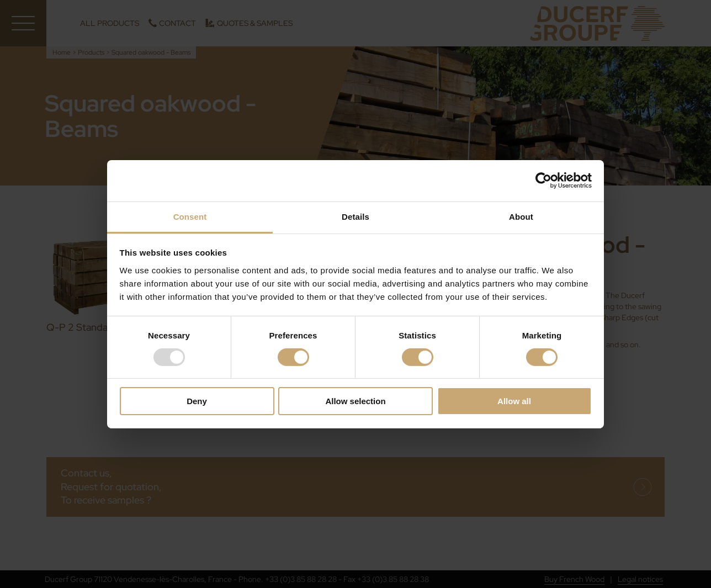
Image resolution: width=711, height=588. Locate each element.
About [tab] (521, 216)
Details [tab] (355, 216)
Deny (197, 401)
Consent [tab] (190, 216)
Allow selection (355, 401)
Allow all (514, 401)
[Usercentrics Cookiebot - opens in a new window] (543, 181)
